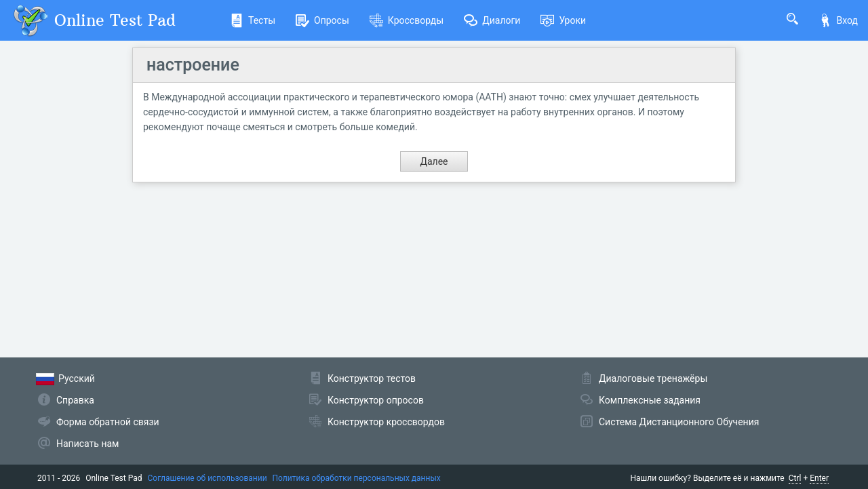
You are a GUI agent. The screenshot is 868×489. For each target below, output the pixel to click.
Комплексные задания (650, 400)
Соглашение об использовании (208, 478)
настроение (193, 65)
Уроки (563, 20)
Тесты (253, 20)
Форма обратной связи (108, 422)
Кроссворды (407, 20)
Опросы (322, 20)
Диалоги (492, 20)
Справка (75, 400)
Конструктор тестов (372, 378)
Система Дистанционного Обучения (679, 422)
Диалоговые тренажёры (653, 378)
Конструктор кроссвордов (386, 422)
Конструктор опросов (376, 400)
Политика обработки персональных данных (357, 478)
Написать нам (87, 444)
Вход (838, 20)
